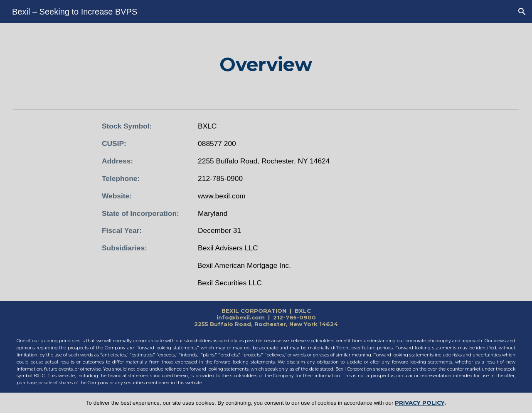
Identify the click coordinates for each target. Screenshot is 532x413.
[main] (266, 64)
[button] (522, 12)
